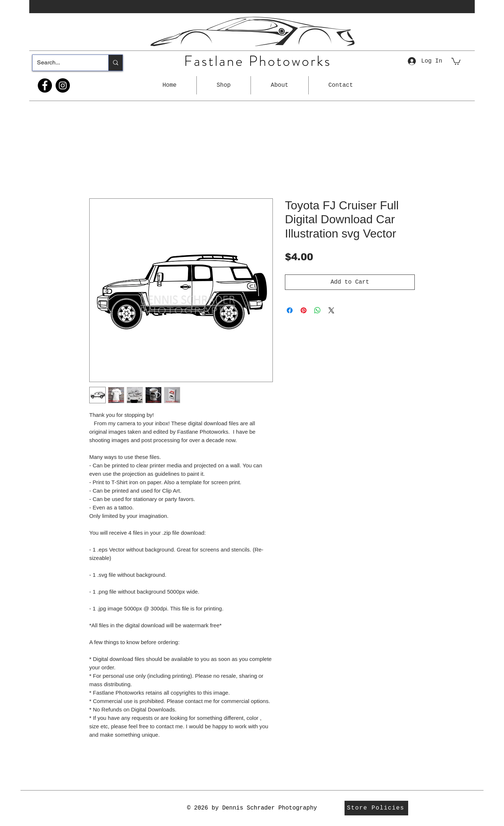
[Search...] (65, 63)
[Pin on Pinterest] (304, 310)
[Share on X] (331, 310)
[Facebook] (45, 85)
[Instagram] (63, 85)
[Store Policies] (376, 808)
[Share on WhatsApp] (317, 310)
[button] (224, 85)
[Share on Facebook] (290, 310)
